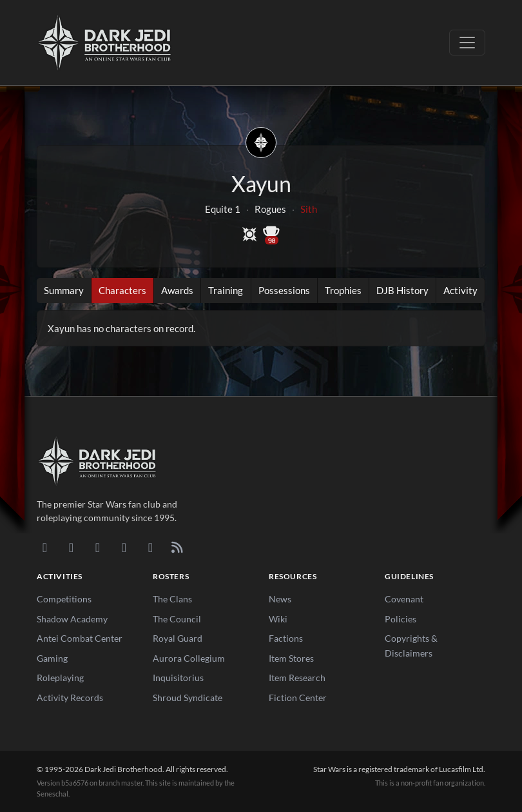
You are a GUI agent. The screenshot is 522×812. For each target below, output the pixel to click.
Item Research (297, 678)
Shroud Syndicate (188, 698)
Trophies (343, 290)
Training (226, 290)
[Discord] (45, 547)
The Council (177, 619)
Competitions (64, 599)
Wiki (278, 619)
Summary (64, 290)
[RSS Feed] (177, 547)
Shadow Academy (72, 619)
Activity (460, 290)
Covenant (404, 599)
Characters (122, 290)
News (280, 599)
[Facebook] (98, 547)
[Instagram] (124, 547)
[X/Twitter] (150, 547)
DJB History (402, 290)
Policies (401, 619)
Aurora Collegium (189, 658)
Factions (286, 638)
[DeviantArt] (71, 547)
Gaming (52, 658)
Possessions (284, 290)
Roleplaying (60, 678)
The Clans (172, 599)
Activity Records (70, 698)
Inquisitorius (178, 678)
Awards (177, 290)
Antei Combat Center (80, 638)
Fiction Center (298, 698)
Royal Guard (178, 638)
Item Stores (291, 658)
